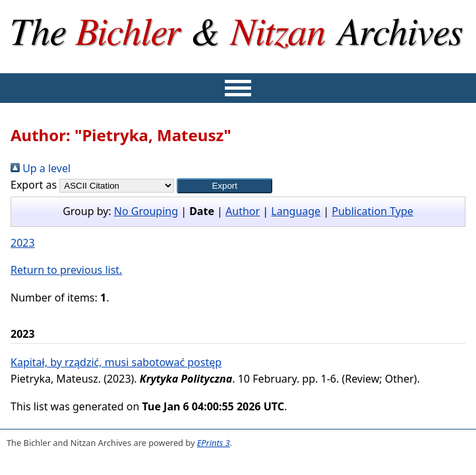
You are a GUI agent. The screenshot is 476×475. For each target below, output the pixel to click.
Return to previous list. (66, 270)
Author (243, 211)
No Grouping (146, 211)
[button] (224, 186)
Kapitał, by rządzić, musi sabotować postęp (116, 362)
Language (296, 211)
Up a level (41, 168)
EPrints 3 (214, 443)
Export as (34, 185)
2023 (23, 243)
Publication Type (372, 211)
